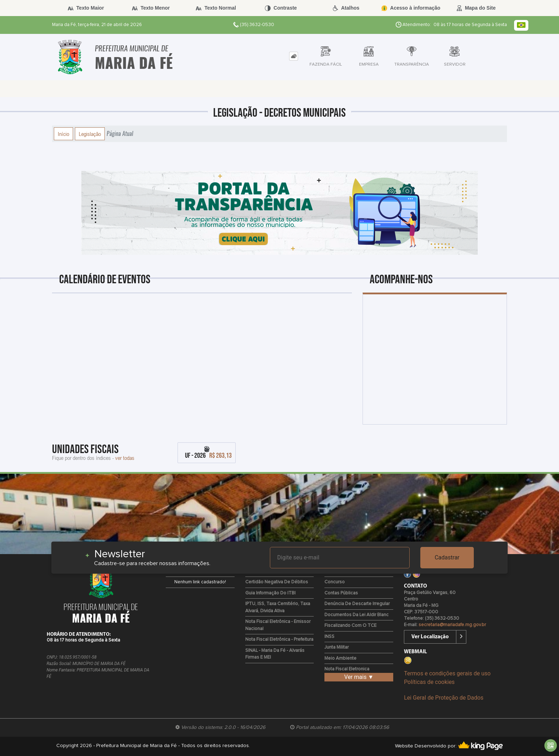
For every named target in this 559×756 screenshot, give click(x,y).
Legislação (90, 134)
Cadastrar (447, 557)
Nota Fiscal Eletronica (347, 669)
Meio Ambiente (340, 658)
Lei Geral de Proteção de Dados (444, 698)
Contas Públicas (341, 593)
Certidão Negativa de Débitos (277, 582)
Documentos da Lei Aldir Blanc (357, 615)
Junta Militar (337, 647)
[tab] (294, 56)
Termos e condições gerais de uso (447, 673)
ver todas (125, 458)
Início (63, 134)
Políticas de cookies (429, 682)
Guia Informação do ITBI (270, 593)
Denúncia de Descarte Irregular (357, 604)
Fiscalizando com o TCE (350, 626)
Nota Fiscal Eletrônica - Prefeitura (279, 640)
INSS (329, 637)
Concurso (335, 582)
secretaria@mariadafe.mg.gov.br (452, 625)
